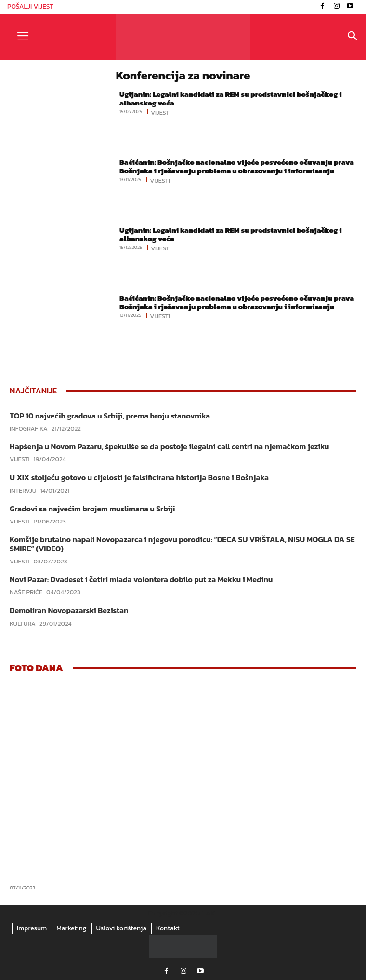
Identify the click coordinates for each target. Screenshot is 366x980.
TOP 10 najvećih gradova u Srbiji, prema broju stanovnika (110, 416)
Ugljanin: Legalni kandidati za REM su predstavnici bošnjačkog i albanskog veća (231, 98)
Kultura (23, 623)
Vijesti (161, 112)
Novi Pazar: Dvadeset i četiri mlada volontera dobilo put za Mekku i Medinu (141, 579)
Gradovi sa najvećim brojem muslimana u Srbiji (92, 509)
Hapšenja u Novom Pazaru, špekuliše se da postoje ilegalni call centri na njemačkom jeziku (169, 446)
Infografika (29, 428)
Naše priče (26, 592)
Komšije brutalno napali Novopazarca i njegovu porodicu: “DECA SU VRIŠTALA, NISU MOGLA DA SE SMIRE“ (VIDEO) (182, 544)
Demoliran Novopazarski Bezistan (69, 610)
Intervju (23, 490)
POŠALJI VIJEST (30, 7)
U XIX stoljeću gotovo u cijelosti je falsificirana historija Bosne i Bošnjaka (139, 477)
